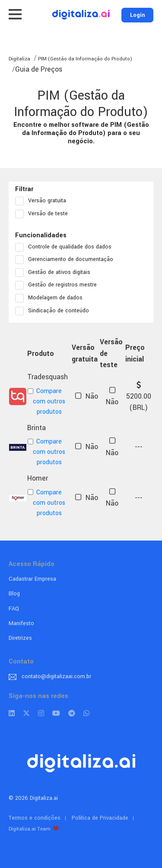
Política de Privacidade (100, 818)
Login (137, 15)
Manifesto (21, 623)
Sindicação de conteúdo (55, 311)
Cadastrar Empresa (32, 579)
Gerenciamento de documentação (67, 260)
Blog (14, 594)
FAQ (14, 609)
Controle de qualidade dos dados (66, 247)
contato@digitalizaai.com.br (56, 676)
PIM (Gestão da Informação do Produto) (84, 59)
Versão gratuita (43, 201)
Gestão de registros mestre (59, 285)
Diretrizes (20, 638)
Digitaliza (19, 59)
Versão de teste (44, 214)
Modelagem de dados (52, 298)
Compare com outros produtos (46, 401)
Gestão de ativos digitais (56, 273)
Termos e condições (35, 818)
